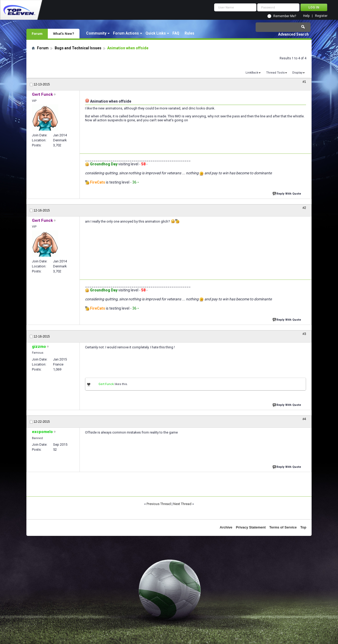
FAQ (176, 33)
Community (96, 33)
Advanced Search (293, 34)
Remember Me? (285, 16)
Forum (37, 33)
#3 (304, 334)
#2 (304, 208)
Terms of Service (283, 527)
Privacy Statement (251, 527)
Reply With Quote (287, 193)
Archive (226, 527)
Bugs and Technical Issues (78, 48)
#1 (304, 82)
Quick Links (156, 33)
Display (297, 73)
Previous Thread (159, 504)
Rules (189, 33)
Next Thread (182, 504)
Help (306, 16)
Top (303, 527)
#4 (304, 419)
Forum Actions (126, 33)
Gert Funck (106, 384)
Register (321, 16)
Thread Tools (275, 73)
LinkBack (252, 73)
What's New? (64, 33)
